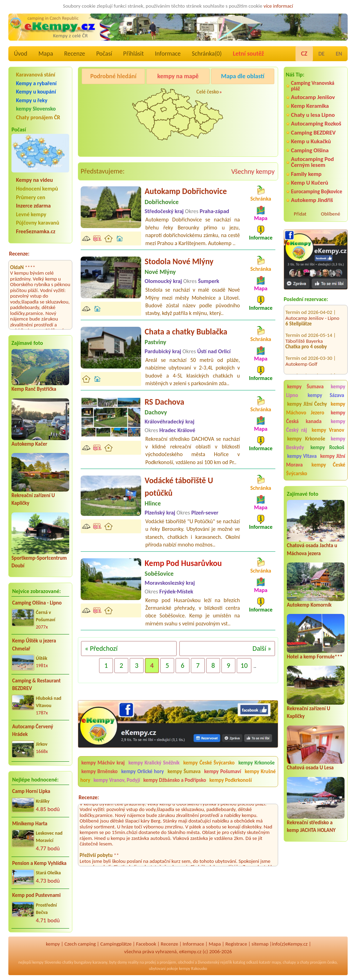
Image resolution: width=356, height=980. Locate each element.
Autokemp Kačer (29, 444)
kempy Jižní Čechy (307, 404)
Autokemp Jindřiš (312, 200)
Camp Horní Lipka (31, 791)
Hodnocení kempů (37, 189)
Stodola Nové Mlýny (179, 261)
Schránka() (207, 54)
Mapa (46, 54)
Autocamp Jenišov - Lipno (312, 309)
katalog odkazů (246, 962)
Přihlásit (133, 54)
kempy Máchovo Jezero (316, 408)
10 (244, 665)
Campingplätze (116, 944)
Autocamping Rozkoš (316, 124)
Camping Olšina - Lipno (37, 603)
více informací (278, 6)
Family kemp (306, 174)
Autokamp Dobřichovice (186, 191)
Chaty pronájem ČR (38, 117)
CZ (304, 54)
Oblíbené (330, 214)
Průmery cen (31, 197)
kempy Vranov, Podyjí (117, 780)
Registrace (236, 944)
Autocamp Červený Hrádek (33, 731)
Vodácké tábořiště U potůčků (179, 487)
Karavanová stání (36, 75)
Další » (262, 648)
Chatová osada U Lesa (310, 768)
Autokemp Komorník (309, 605)
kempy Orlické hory (143, 771)
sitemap (260, 944)
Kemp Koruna (244, 94)
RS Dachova (164, 402)
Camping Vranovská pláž (313, 86)
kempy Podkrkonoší (230, 780)
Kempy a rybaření (36, 83)
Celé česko (208, 92)
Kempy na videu (34, 180)
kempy (53, 944)
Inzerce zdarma (33, 206)
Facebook (146, 944)
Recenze (75, 54)
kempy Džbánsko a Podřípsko (175, 780)
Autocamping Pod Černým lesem (312, 162)
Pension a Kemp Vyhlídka (39, 863)
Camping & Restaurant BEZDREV (36, 685)
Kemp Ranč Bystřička (34, 389)
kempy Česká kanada (316, 417)
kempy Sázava (326, 395)
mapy (276, 962)
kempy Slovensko (36, 109)
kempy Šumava (305, 387)
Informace (168, 54)
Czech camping (80, 944)
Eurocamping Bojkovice (317, 191)
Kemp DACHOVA (303, 372)
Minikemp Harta (30, 824)
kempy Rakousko (193, 969)
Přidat (300, 214)
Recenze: (19, 254)
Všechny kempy (253, 171)
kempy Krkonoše (306, 439)
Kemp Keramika (310, 106)
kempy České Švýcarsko (316, 469)
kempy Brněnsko (99, 771)
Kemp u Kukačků (311, 141)
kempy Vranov (328, 430)
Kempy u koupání (36, 92)
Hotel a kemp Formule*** (315, 657)
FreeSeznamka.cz (36, 231)
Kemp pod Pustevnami (36, 895)
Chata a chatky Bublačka (186, 331)
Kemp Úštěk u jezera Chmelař (34, 645)
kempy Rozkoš (327, 447)
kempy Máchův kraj (103, 763)
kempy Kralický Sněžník (154, 763)
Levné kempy (31, 214)
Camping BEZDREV (313, 133)
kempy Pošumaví (222, 771)
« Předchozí (101, 648)
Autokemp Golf (301, 355)
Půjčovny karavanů (38, 223)
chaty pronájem (313, 962)
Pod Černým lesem (104, 94)
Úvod (21, 54)
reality (133, 962)
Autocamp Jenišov (313, 97)
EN (339, 54)
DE (322, 54)
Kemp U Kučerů (310, 183)
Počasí (104, 54)
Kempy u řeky (32, 100)
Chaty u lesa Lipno (313, 115)
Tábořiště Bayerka (304, 332)
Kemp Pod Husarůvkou (183, 563)
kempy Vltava (302, 456)
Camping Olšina (310, 150)
